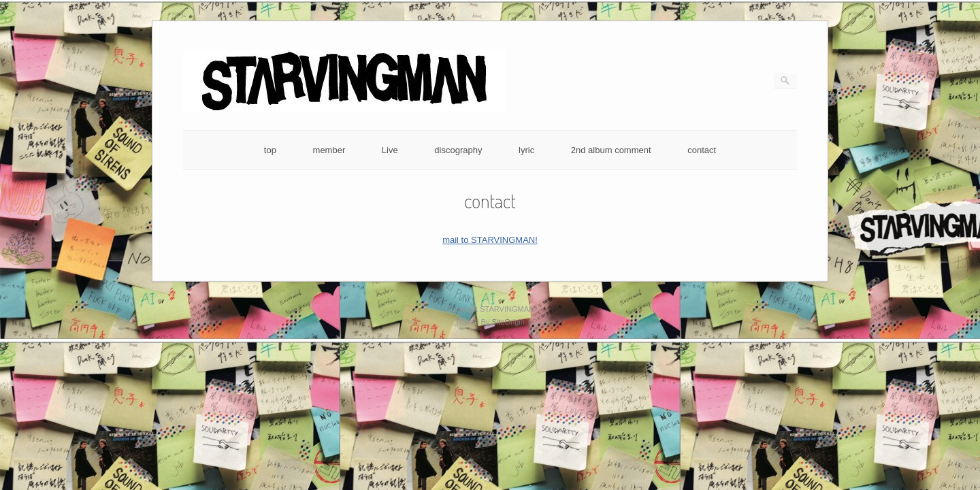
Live (390, 150)
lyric (526, 150)
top (270, 150)
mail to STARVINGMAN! (490, 240)
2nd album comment (611, 150)
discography (458, 150)
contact (702, 150)
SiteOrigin (508, 322)
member (329, 150)
